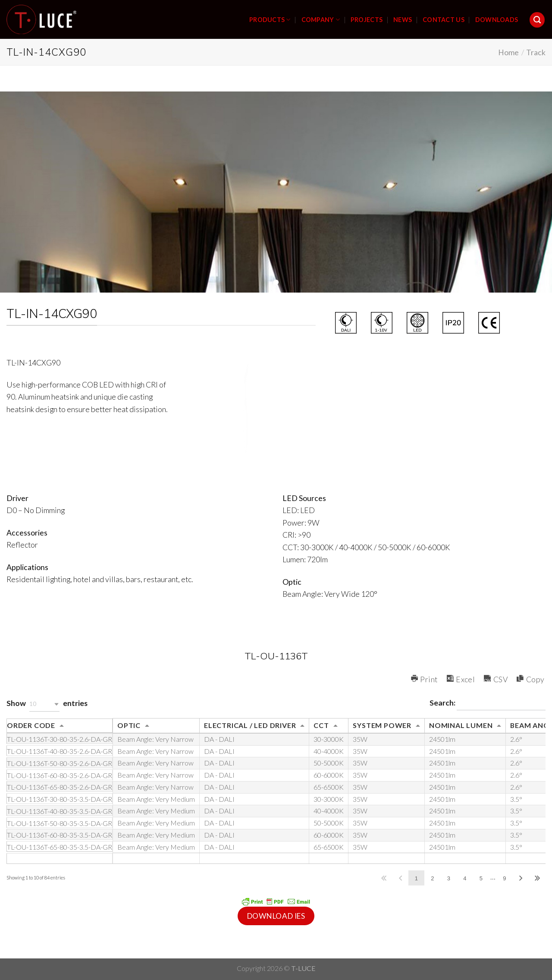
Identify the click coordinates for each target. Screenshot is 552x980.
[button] (44, 704)
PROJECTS (367, 20)
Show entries (47, 704)
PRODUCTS (270, 20)
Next (521, 878)
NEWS (403, 20)
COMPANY (321, 20)
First (384, 878)
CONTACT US (444, 20)
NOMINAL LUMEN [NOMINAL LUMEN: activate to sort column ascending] (461, 725)
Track (536, 52)
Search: (488, 704)
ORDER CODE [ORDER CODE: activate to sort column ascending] (31, 725)
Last (537, 878)
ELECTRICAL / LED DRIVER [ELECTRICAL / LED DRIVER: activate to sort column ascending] (250, 725)
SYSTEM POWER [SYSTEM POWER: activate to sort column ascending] (382, 725)
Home (508, 52)
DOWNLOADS (497, 20)
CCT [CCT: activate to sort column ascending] (321, 725)
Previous (400, 878)
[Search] (537, 20)
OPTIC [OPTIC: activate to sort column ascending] (129, 725)
